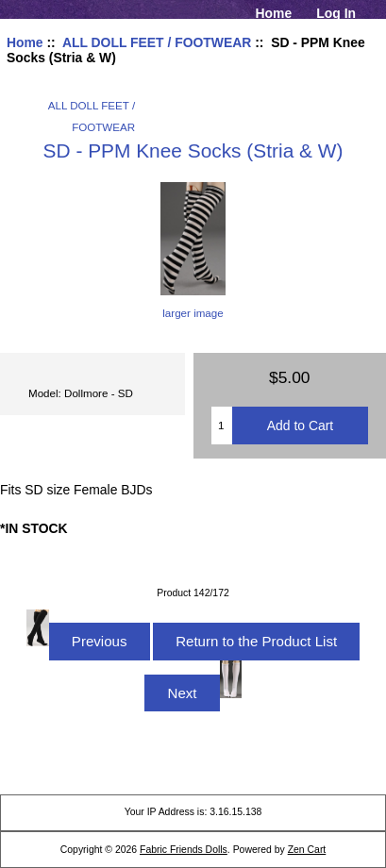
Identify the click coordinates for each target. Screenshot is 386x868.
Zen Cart (307, 850)
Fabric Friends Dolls (184, 850)
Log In (336, 13)
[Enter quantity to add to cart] (222, 426)
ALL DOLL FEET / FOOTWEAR (157, 42)
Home (274, 13)
